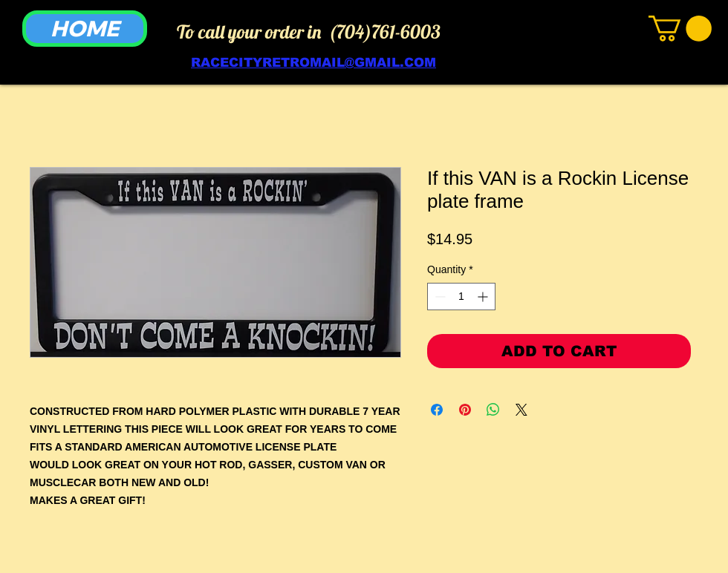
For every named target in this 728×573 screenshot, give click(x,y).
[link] (680, 29)
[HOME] (85, 29)
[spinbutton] (461, 297)
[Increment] (484, 297)
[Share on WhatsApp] (493, 410)
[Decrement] (439, 297)
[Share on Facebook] (437, 410)
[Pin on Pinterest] (465, 410)
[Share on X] (521, 410)
